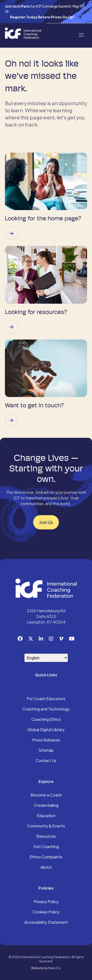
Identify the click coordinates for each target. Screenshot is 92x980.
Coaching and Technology (46, 709)
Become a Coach (46, 795)
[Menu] (81, 35)
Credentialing (46, 806)
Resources (46, 837)
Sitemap (46, 751)
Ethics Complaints (46, 857)
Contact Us (46, 761)
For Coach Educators (46, 699)
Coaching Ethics (46, 720)
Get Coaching (46, 847)
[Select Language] (46, 658)
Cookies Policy (46, 912)
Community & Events (46, 826)
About (46, 867)
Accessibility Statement (46, 923)
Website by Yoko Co (46, 968)
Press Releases (46, 740)
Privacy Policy (46, 902)
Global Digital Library (46, 730)
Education (46, 816)
